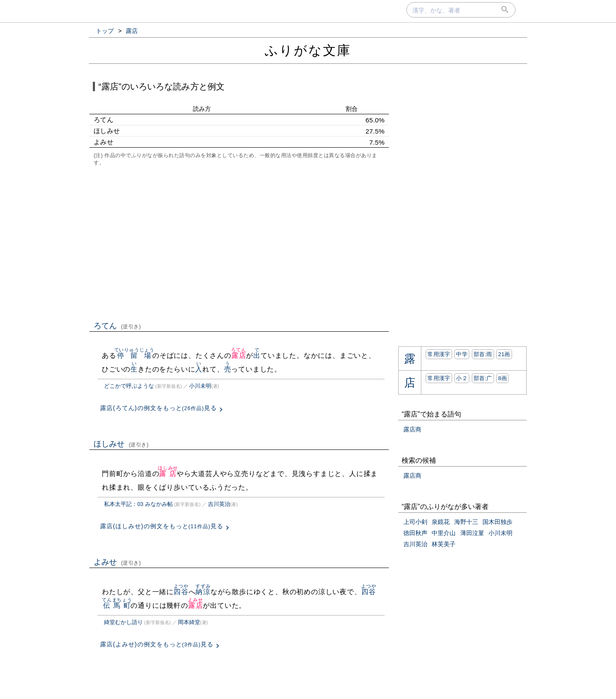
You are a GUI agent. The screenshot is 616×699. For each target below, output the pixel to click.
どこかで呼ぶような (129, 386)
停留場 (134, 355)
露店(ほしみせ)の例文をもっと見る (162, 526)
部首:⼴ (483, 378)
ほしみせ (121, 444)
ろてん (117, 326)
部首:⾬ (483, 354)
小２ (462, 378)
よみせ (117, 562)
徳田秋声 (415, 533)
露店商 (412, 429)
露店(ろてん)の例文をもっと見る (158, 408)
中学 (462, 354)
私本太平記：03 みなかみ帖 (138, 504)
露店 (238, 355)
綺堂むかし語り (123, 622)
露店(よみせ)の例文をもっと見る (157, 644)
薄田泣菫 (472, 533)
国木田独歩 (498, 522)
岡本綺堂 (189, 622)
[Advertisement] (239, 243)
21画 (504, 354)
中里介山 (444, 533)
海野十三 (466, 522)
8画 (502, 378)
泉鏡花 (441, 522)
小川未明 (200, 386)
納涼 (203, 592)
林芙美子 (444, 544)
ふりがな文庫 (308, 50)
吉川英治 (219, 504)
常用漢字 (439, 354)
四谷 (181, 592)
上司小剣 (415, 522)
